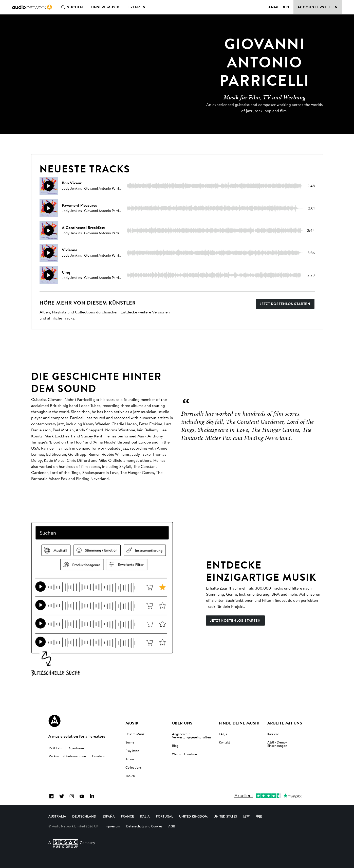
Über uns (182, 723)
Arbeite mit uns (285, 723)
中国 (259, 816)
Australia (57, 816)
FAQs (223, 734)
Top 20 (130, 776)
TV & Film (55, 748)
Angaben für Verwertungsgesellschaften (191, 736)
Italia (145, 816)
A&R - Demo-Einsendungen (277, 744)
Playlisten (132, 751)
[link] (32, 7)
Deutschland (84, 816)
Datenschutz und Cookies (144, 826)
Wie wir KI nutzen (184, 754)
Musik (132, 723)
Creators (98, 756)
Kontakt (225, 742)
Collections (133, 767)
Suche (130, 742)
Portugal (164, 816)
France (127, 816)
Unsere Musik (105, 7)
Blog (175, 746)
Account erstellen (318, 7)
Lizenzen (137, 7)
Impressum (112, 826)
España (109, 816)
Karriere (273, 734)
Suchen (71, 7)
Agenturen (76, 748)
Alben (130, 759)
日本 (246, 816)
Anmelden (279, 7)
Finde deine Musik (239, 723)
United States (225, 816)
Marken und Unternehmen (67, 756)
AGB (172, 826)
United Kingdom (193, 816)
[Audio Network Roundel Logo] (54, 721)
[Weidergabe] (49, 186)
